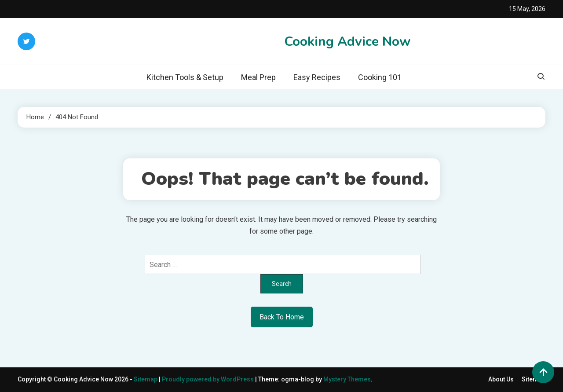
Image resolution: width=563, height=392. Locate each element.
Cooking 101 (380, 77)
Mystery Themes (347, 379)
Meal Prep (258, 77)
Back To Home (282, 317)
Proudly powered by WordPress (208, 379)
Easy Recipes (317, 77)
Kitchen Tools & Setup (185, 77)
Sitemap (146, 379)
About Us (501, 379)
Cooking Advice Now (347, 42)
